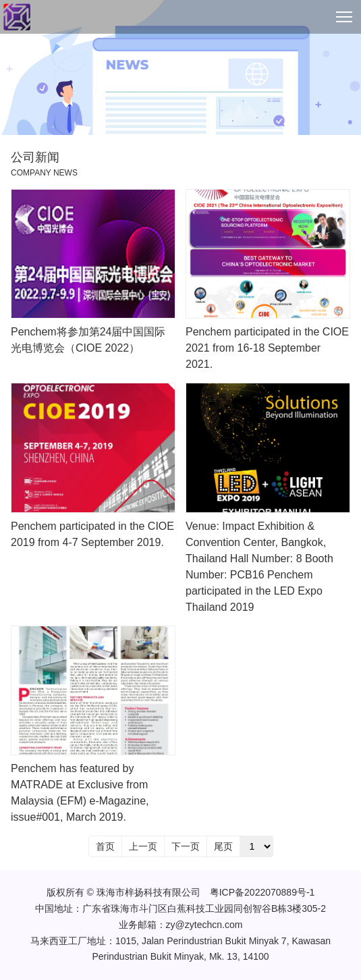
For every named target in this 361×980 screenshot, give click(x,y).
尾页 (223, 846)
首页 (105, 846)
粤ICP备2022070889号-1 (262, 892)
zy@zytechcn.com (204, 925)
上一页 (143, 846)
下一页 (186, 846)
